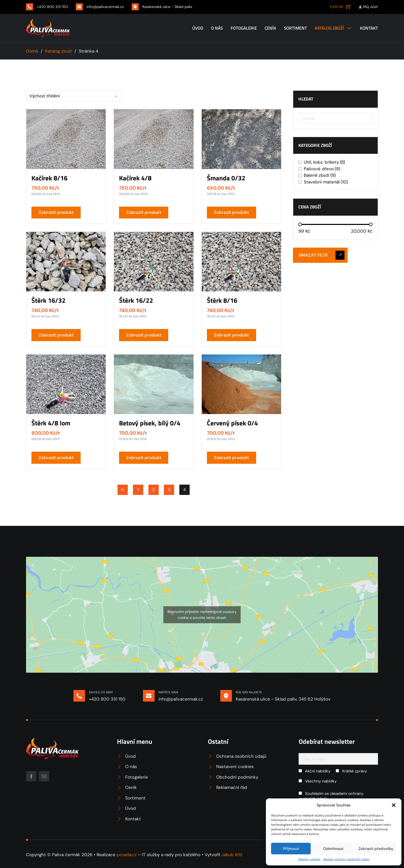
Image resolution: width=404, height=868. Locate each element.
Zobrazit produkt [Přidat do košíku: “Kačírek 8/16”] (56, 212)
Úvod (198, 28)
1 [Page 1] (138, 490)
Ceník (270, 28)
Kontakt (369, 28)
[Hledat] (335, 118)
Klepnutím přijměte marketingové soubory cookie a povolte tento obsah (202, 615)
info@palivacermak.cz (105, 7)
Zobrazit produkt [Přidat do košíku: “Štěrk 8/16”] (231, 335)
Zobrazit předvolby (376, 849)
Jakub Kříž (232, 855)
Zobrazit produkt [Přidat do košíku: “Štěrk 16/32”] (56, 335)
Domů (32, 51)
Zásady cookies (309, 859)
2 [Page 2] (154, 490)
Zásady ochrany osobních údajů (346, 859)
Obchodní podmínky (237, 777)
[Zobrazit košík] (340, 7)
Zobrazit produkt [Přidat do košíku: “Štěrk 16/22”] (144, 335)
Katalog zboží (329, 28)
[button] (394, 805)
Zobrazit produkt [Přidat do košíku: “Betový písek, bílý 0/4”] (144, 458)
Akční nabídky (315, 771)
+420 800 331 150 (52, 7)
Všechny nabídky (318, 781)
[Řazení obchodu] (74, 96)
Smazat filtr (322, 255)
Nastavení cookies (235, 766)
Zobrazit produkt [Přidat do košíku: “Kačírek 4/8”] (144, 212)
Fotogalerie (244, 28)
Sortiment (295, 28)
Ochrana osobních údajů (241, 756)
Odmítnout (333, 849)
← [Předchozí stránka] (123, 490)
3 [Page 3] (169, 490)
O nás (217, 28)
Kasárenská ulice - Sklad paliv (167, 7)
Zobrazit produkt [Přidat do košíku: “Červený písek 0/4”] (231, 458)
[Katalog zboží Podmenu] (349, 28)
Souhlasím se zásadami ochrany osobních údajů (331, 796)
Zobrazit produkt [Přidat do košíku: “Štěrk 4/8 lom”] (56, 458)
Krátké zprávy (351, 771)
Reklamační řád (232, 787)
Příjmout (291, 849)
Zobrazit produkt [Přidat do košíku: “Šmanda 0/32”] (231, 212)
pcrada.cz (127, 855)
